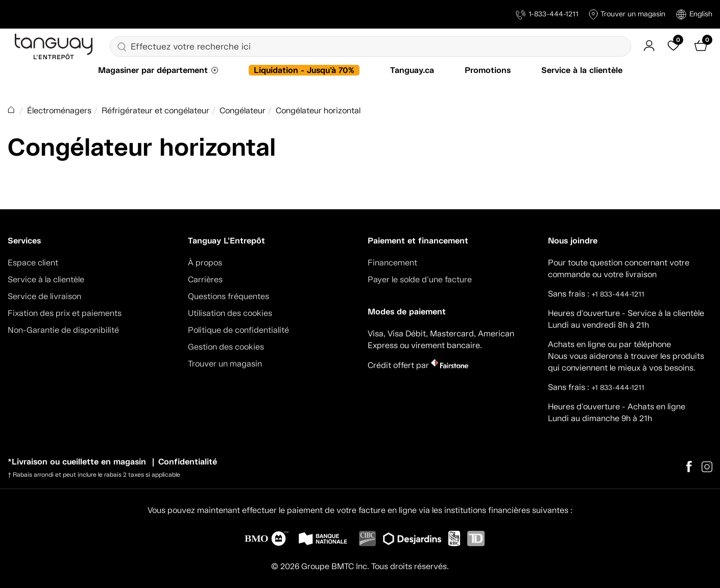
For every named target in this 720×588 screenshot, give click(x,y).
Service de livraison (44, 296)
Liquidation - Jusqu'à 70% (304, 70)
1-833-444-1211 (547, 15)
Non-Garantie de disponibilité (63, 330)
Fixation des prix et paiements (65, 313)
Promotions (488, 70)
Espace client (33, 263)
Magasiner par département (153, 70)
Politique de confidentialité (238, 330)
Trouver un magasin (627, 15)
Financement (392, 263)
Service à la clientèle (582, 70)
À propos (205, 263)
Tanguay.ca (412, 70)
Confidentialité (188, 462)
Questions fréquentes (229, 296)
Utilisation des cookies (230, 313)
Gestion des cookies (226, 347)
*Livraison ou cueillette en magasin (77, 462)
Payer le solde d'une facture (420, 279)
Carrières (205, 279)
